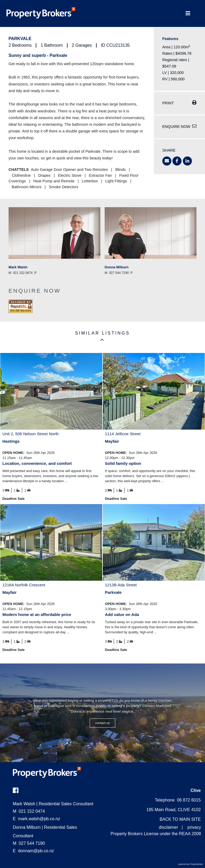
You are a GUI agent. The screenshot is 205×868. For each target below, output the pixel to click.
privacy (194, 827)
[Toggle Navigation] (188, 13)
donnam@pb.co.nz (36, 851)
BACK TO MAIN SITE (180, 819)
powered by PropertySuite (191, 864)
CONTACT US (103, 723)
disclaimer (168, 827)
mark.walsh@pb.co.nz (39, 819)
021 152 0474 (29, 811)
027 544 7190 (29, 843)
